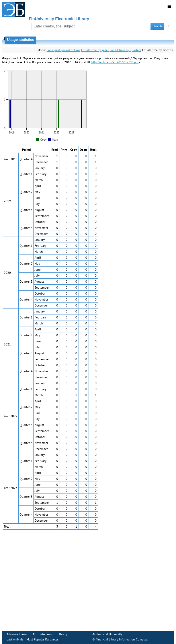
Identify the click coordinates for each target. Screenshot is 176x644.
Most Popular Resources (42, 639)
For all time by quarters (125, 50)
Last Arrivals (15, 639)
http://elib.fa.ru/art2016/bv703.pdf (115, 62)
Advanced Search (18, 634)
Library (62, 634)
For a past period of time (63, 50)
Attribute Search (44, 634)
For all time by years (95, 50)
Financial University (109, 634)
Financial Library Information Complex (122, 639)
